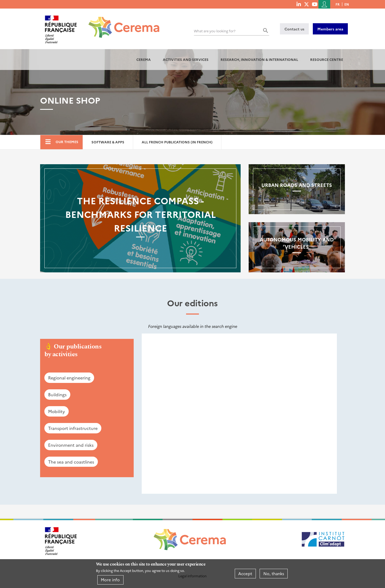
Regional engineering (69, 378)
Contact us (294, 29)
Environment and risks (71, 445)
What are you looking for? (215, 31)
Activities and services (186, 59)
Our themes (67, 142)
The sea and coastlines (71, 462)
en (347, 4)
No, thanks (274, 573)
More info (110, 580)
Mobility (57, 411)
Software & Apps (108, 142)
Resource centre (327, 59)
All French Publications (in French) (177, 142)
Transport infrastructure (73, 428)
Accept (245, 573)
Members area (330, 29)
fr (338, 4)
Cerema (144, 59)
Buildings (57, 394)
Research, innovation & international (259, 59)
